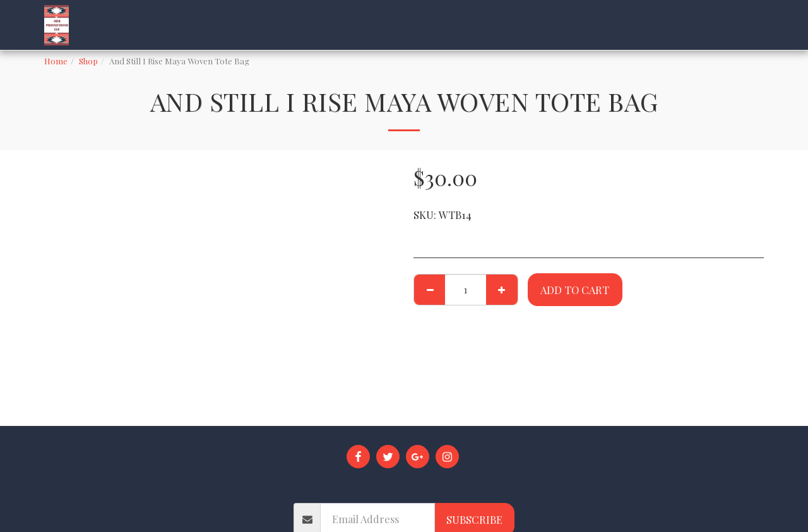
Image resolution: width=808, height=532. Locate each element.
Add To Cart (575, 290)
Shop (88, 61)
